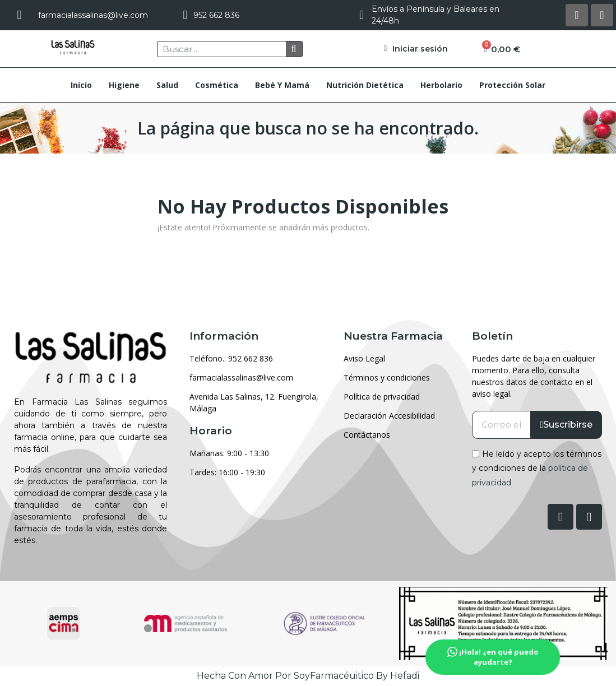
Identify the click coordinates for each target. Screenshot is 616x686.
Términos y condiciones (387, 377)
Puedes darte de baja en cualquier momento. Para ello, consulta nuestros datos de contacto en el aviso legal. (534, 376)
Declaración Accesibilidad (389, 416)
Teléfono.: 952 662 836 (231, 358)
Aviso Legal (364, 358)
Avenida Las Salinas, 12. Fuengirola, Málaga (254, 402)
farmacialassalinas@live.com (241, 377)
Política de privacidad (382, 397)
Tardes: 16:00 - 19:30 (227, 472)
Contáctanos (367, 435)
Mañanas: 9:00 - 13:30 (229, 453)
